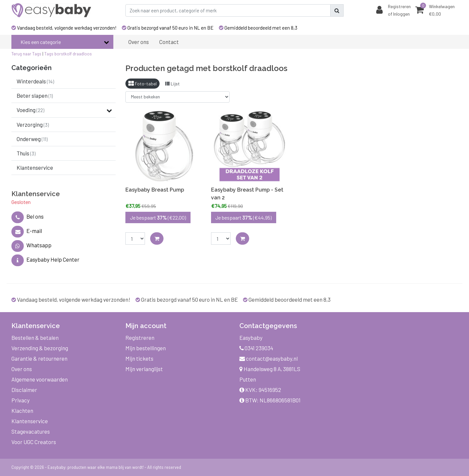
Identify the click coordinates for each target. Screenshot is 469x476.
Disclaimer (24, 390)
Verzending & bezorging (40, 348)
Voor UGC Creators (34, 442)
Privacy (21, 400)
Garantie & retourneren (39, 358)
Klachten (22, 411)
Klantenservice (30, 421)
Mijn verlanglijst (144, 369)
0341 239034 (256, 348)
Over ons (22, 369)
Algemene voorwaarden (40, 379)
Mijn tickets (139, 358)
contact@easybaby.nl (269, 358)
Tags (49, 54)
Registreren (140, 338)
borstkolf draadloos (73, 54)
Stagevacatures (31, 431)
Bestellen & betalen (35, 338)
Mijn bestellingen (146, 348)
